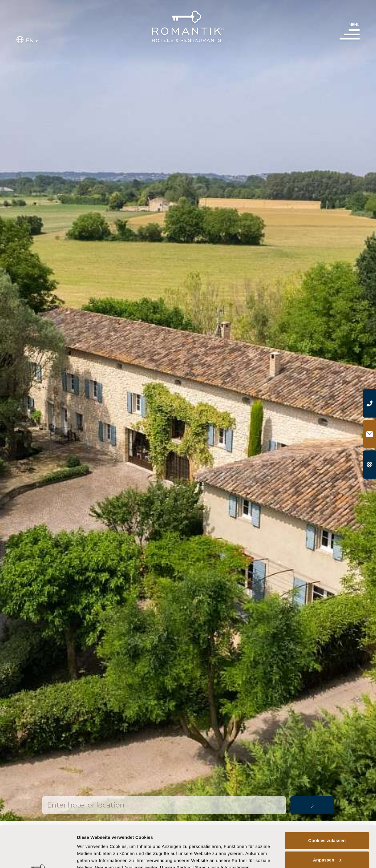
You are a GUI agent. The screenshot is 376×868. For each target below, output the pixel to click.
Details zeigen (92, 856)
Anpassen (327, 818)
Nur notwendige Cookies (327, 838)
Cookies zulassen (327, 799)
